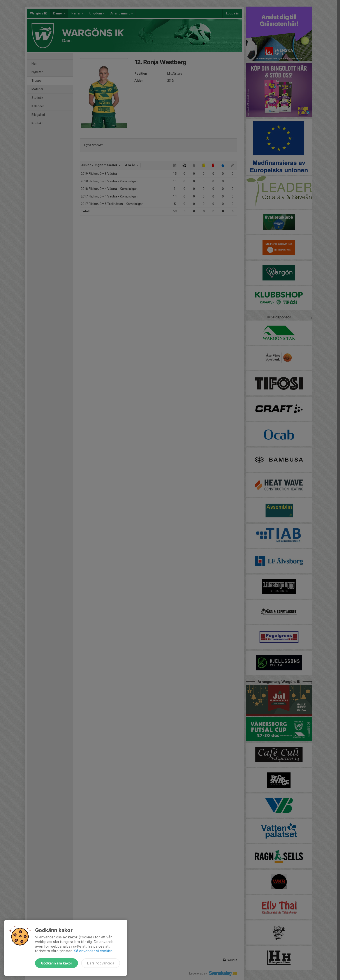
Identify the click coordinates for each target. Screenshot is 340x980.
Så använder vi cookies (93, 951)
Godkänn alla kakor (56, 963)
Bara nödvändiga (101, 963)
